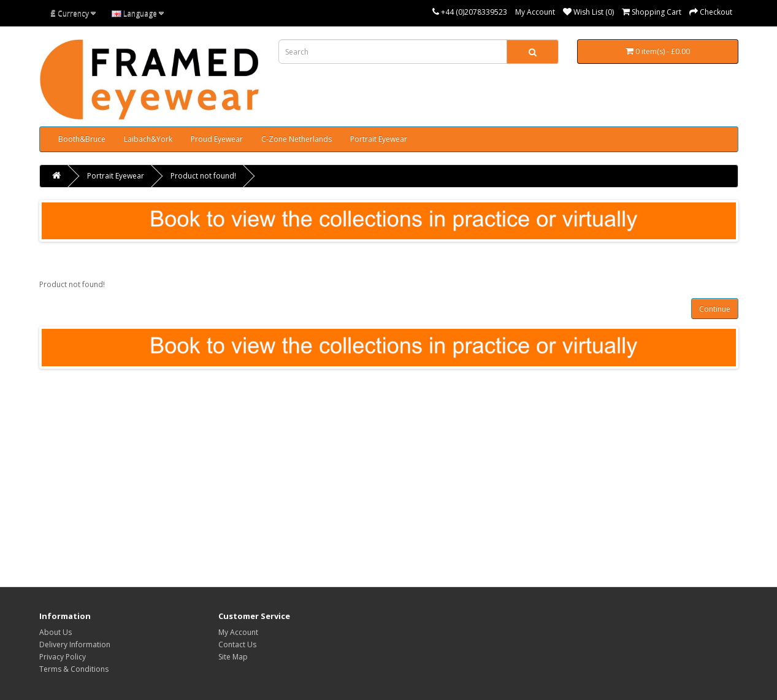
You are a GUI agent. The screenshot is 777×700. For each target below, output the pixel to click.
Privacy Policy (63, 657)
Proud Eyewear (217, 139)
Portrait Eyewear (379, 139)
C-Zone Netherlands (297, 139)
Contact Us (237, 644)
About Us (55, 632)
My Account (535, 12)
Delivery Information (75, 644)
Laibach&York (148, 139)
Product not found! (203, 176)
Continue (715, 309)
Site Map (233, 657)
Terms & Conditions (74, 669)
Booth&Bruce (82, 139)
